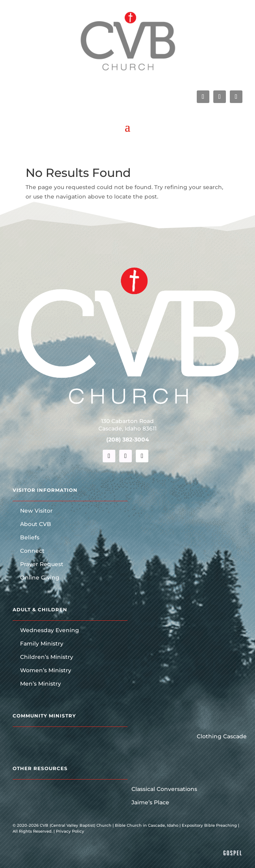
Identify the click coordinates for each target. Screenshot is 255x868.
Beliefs (30, 538)
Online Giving (40, 578)
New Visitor (36, 511)
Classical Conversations (164, 789)
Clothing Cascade (222, 737)
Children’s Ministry (47, 657)
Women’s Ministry (46, 671)
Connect (32, 551)
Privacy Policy (70, 831)
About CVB (36, 524)
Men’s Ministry (41, 684)
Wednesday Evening (50, 631)
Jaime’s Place (150, 803)
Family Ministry (42, 644)
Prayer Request (42, 565)
